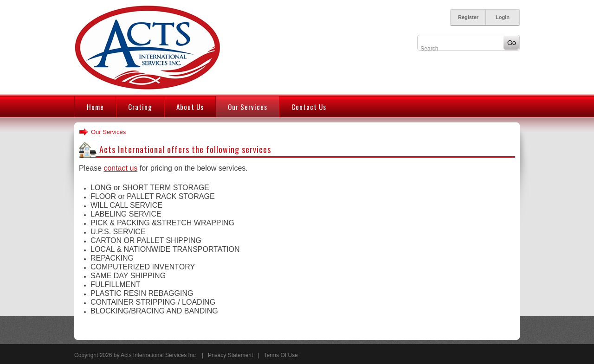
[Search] (460, 49)
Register (468, 17)
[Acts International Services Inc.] (147, 47)
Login (503, 17)
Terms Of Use (281, 355)
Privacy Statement (230, 355)
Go (511, 43)
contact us (120, 168)
